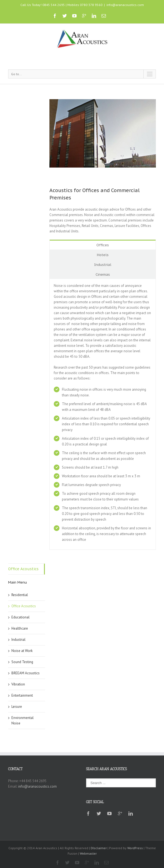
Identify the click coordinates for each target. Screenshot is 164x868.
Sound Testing (22, 662)
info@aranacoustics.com (125, 5)
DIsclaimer (99, 848)
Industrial (103, 265)
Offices (103, 245)
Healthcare (20, 628)
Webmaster (88, 853)
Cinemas (103, 274)
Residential (20, 595)
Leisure (17, 707)
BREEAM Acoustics (26, 673)
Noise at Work (22, 651)
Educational (20, 617)
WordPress (135, 848)
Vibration (18, 684)
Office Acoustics (23, 569)
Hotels (103, 255)
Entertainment (22, 695)
